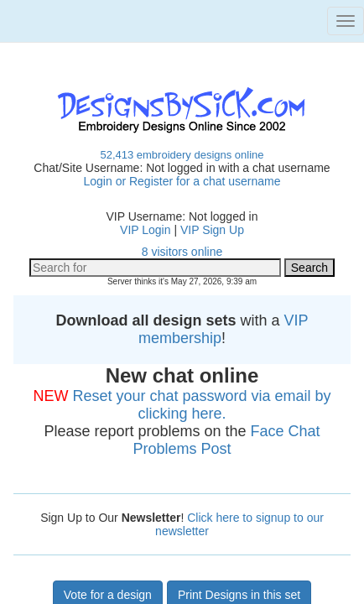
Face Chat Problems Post (226, 440)
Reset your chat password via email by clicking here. (201, 405)
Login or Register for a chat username (182, 181)
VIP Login (145, 230)
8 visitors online (182, 252)
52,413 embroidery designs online (182, 155)
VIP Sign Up (212, 230)
